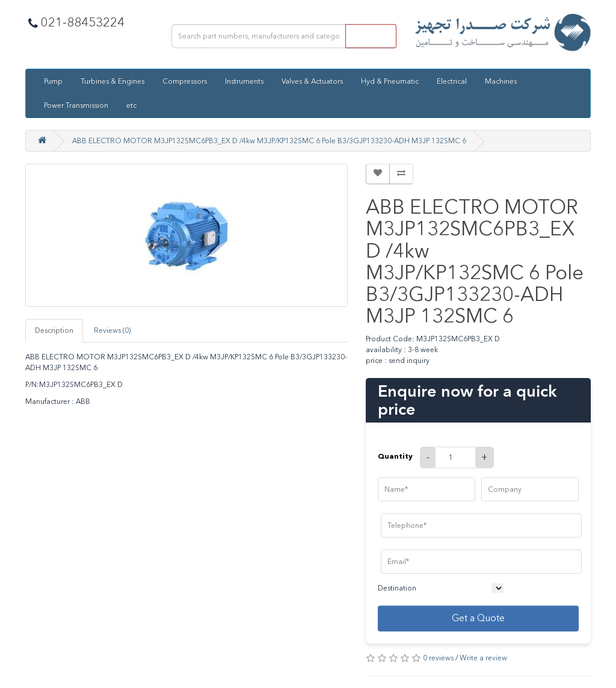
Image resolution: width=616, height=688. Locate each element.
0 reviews (438, 658)
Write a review (483, 658)
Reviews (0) (112, 330)
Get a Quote (478, 618)
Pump (53, 81)
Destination (397, 588)
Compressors (185, 81)
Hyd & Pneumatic (390, 81)
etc (131, 105)
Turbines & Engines (112, 81)
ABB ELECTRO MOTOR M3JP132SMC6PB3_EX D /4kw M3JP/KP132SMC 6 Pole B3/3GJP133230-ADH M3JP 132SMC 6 (269, 141)
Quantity (395, 456)
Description (54, 330)
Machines (501, 81)
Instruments (244, 81)
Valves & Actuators (312, 81)
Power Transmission (76, 105)
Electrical (452, 81)
